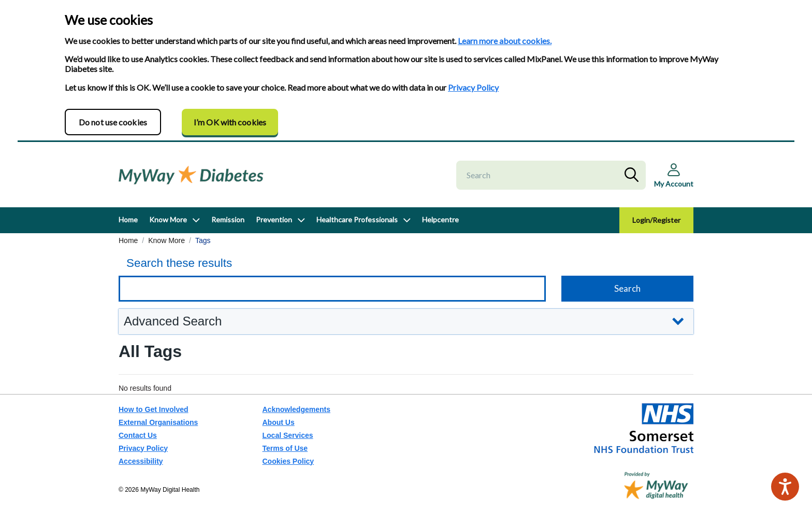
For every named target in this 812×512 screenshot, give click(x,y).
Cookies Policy (288, 461)
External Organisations (158, 422)
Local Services (288, 435)
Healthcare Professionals (357, 219)
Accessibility (141, 461)
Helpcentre (440, 219)
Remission (228, 219)
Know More (168, 219)
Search (634, 175)
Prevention (274, 219)
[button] (406, 322)
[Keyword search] (332, 289)
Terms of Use (285, 448)
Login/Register (656, 220)
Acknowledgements (296, 409)
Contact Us (138, 435)
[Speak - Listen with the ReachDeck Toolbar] (785, 487)
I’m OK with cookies (230, 122)
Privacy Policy (473, 87)
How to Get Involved (154, 409)
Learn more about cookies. (505, 41)
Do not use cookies (113, 122)
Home (128, 219)
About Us (279, 422)
